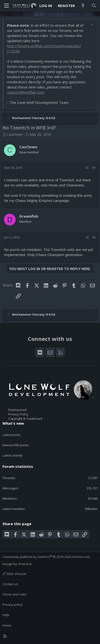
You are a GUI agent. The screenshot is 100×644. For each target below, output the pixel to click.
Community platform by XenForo (46, 557)
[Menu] (6, 6)
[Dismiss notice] (91, 25)
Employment (17, 410)
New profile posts (16, 445)
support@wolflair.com (26, 92)
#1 (94, 168)
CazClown (15, 134)
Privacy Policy (18, 414)
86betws (91, 509)
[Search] (94, 6)
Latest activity (12, 455)
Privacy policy (12, 605)
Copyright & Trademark (25, 419)
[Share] (87, 168)
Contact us (10, 584)
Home (7, 625)
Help (6, 615)
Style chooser (15, 574)
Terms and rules (15, 594)
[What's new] (83, 6)
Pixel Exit (25, 564)
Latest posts (11, 435)
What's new (13, 423)
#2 (94, 237)
